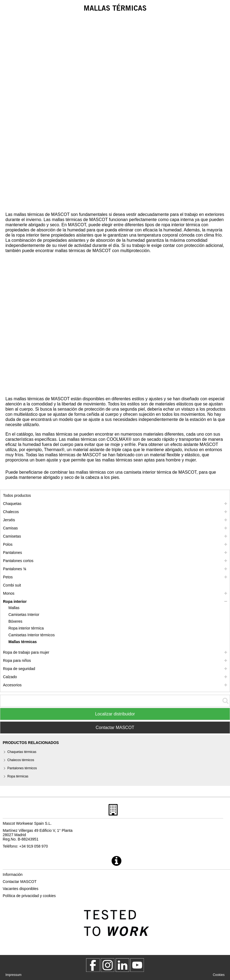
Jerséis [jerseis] (9, 520)
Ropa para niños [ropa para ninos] (17, 660)
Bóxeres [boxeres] (15, 621)
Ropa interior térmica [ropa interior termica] (26, 628)
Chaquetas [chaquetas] (12, 504)
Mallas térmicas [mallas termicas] (23, 642)
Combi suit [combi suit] (12, 585)
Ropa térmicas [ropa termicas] (18, 776)
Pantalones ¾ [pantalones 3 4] (15, 569)
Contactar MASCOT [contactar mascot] (20, 882)
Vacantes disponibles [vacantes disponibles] (21, 889)
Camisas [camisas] (10, 528)
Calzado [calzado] (10, 677)
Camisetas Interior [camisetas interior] (24, 615)
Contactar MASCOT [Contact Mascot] (115, 728)
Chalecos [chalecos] (11, 512)
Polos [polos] (8, 544)
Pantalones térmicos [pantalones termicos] (22, 768)
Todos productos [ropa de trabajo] (17, 495)
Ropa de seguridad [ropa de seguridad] (19, 669)
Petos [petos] (8, 577)
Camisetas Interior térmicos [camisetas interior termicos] (31, 635)
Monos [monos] (9, 593)
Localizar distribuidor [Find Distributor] (115, 714)
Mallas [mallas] (14, 608)
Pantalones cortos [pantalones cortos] (18, 561)
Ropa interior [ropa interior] (15, 601)
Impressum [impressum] (13, 975)
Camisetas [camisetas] (12, 536)
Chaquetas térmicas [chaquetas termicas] (22, 752)
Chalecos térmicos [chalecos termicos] (21, 760)
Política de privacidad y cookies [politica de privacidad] (29, 896)
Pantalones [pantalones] (12, 553)
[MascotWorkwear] (93, 965)
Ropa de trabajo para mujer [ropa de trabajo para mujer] (26, 652)
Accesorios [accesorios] (12, 685)
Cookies (219, 975)
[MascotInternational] (137, 965)
